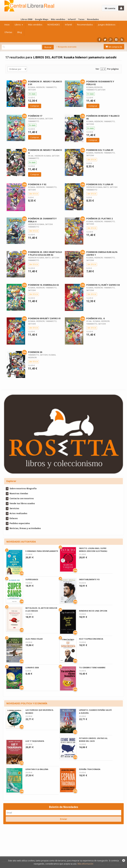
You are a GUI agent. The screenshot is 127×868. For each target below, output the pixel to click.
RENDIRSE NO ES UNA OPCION (93, 611)
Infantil (72, 19)
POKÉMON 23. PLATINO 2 (99, 218)
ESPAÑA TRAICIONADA (90, 769)
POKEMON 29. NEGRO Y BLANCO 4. (45, 151)
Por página (113, 69)
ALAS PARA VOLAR (34, 639)
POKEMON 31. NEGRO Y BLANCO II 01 (45, 83)
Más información (85, 864)
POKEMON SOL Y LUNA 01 (100, 150)
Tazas (81, 19)
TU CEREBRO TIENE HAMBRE (92, 668)
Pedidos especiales (20, 523)
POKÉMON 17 (35, 116)
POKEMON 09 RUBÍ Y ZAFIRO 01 (44, 318)
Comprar (35, 106)
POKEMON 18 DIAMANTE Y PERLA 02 (100, 83)
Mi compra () (114, 47)
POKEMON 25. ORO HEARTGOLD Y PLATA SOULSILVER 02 (45, 253)
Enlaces (14, 518)
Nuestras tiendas (19, 493)
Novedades (93, 19)
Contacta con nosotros (22, 498)
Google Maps (42, 19)
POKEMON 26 (35, 352)
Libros (19, 25)
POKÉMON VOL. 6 (95, 318)
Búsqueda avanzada (66, 47)
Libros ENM (27, 19)
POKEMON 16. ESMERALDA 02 (43, 285)
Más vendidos (58, 19)
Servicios (14, 508)
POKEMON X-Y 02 (37, 184)
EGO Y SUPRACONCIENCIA (91, 639)
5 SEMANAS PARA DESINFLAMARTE (42, 551)
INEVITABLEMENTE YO (89, 579)
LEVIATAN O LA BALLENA (37, 769)
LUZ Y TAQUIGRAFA (35, 741)
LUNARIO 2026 (32, 668)
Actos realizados (18, 513)
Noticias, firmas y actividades (25, 528)
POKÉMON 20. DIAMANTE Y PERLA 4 (42, 220)
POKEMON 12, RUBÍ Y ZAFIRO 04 (103, 285)
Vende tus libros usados (22, 503)
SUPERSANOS (32, 579)
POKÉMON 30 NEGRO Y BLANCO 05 (103, 117)
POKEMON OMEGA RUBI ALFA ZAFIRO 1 (102, 253)
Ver (97, 69)
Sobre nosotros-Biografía (23, 488)
